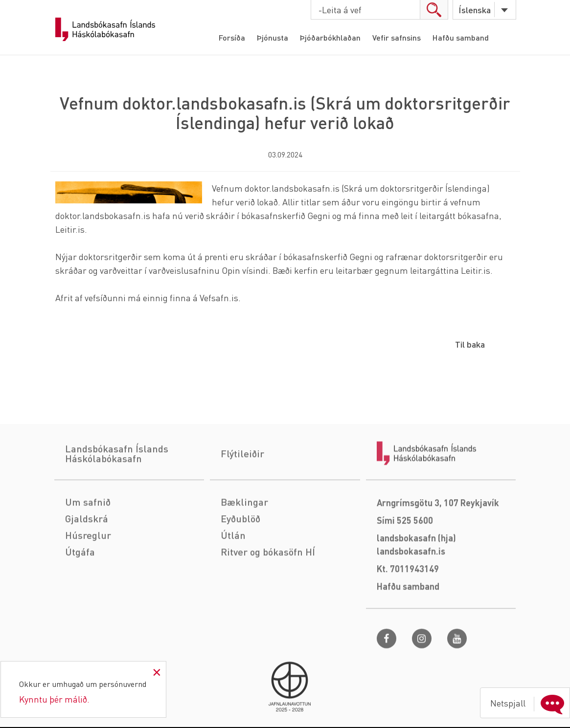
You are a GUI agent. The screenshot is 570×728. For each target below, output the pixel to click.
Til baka (470, 344)
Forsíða (232, 37)
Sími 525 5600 (405, 561)
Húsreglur (88, 575)
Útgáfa (80, 592)
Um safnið (88, 542)
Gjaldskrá (87, 559)
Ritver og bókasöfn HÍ (268, 592)
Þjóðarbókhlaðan (330, 37)
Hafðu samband (461, 37)
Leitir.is (70, 229)
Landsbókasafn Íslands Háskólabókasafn (105, 29)
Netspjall (529, 703)
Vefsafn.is (219, 298)
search (434, 10)
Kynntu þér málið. (54, 699)
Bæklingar (244, 542)
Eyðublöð (240, 559)
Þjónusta (273, 37)
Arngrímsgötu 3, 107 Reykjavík (438, 543)
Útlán (233, 575)
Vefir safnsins (397, 37)
